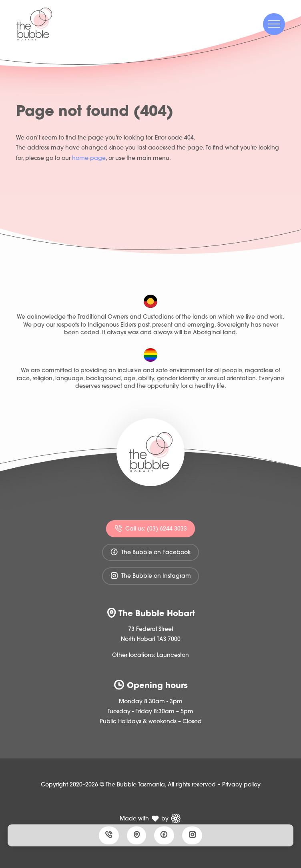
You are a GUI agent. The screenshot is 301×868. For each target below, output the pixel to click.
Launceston (173, 655)
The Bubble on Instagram (150, 576)
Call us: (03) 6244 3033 (150, 528)
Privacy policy (241, 785)
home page (89, 159)
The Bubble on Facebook (150, 552)
